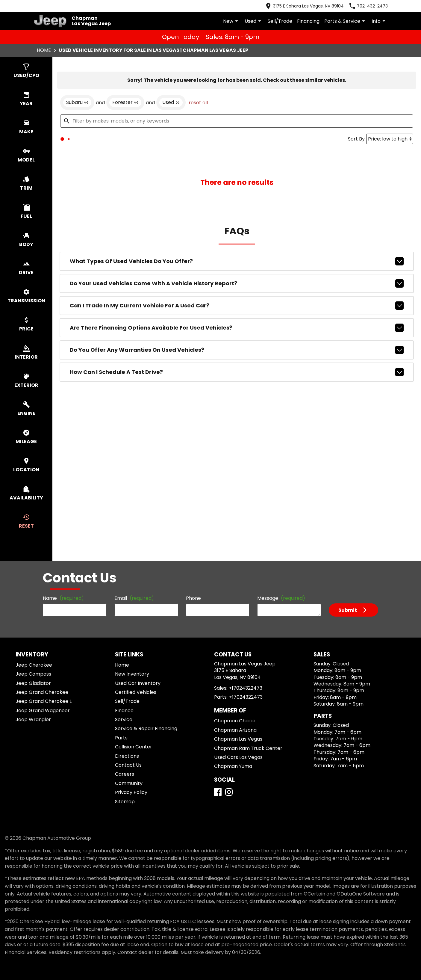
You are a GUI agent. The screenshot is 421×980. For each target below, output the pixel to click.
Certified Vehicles (136, 692)
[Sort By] (390, 176)
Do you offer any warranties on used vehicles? (237, 387)
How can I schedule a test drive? (237, 409)
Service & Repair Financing (146, 728)
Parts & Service (346, 21)
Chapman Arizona (235, 730)
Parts (121, 738)
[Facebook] (218, 792)
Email (134, 598)
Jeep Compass (33, 674)
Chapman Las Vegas (238, 739)
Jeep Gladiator (33, 683)
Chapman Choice (235, 721)
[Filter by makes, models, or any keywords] (237, 158)
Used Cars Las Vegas (238, 757)
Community (129, 783)
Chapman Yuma (233, 766)
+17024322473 (246, 688)
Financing (308, 21)
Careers (125, 774)
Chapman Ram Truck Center (248, 748)
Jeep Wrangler (33, 719)
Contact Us (128, 765)
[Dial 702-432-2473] (368, 6)
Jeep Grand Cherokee (42, 692)
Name (63, 598)
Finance (124, 711)
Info (379, 21)
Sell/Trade (280, 21)
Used (254, 21)
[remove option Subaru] (77, 139)
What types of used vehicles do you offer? (237, 298)
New (231, 21)
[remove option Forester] (125, 139)
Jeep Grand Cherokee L (44, 701)
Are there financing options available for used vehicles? (237, 365)
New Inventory (132, 674)
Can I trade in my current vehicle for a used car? (237, 342)
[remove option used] (171, 139)
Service (124, 719)
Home (44, 50)
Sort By (356, 176)
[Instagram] (229, 792)
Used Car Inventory (138, 683)
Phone (193, 598)
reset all (198, 139)
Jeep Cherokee (34, 665)
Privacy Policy (131, 792)
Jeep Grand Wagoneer (43, 711)
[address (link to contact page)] (304, 6)
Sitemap (125, 802)
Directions (127, 756)
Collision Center (134, 747)
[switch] (26, 71)
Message (281, 598)
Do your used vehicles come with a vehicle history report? (237, 320)
